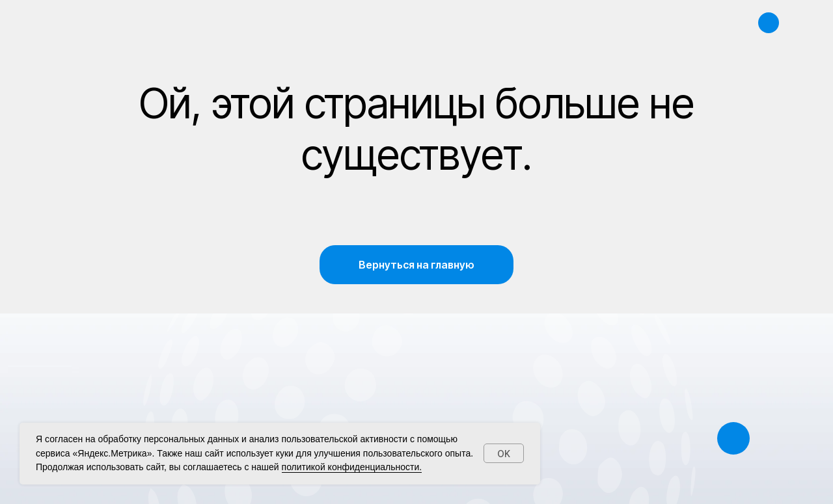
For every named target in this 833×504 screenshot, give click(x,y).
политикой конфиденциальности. (352, 467)
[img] (770, 23)
